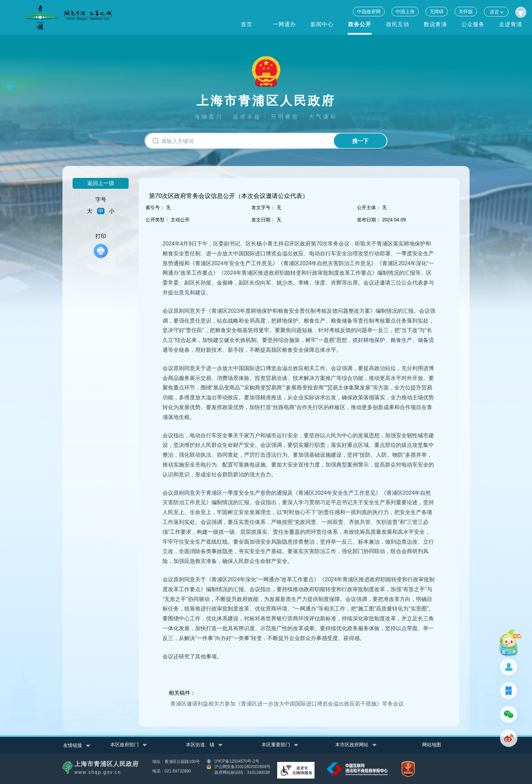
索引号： (155, 207)
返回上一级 (101, 183)
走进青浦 (511, 24)
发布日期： (369, 220)
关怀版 (466, 12)
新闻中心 (322, 24)
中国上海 (405, 12)
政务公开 (360, 24)
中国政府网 (369, 12)
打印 (101, 246)
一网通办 (284, 24)
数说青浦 (435, 24)
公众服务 (473, 24)
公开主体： (369, 207)
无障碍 (437, 12)
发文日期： (263, 220)
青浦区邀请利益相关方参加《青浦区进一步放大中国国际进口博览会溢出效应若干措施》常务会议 (287, 704)
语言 (496, 12)
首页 (247, 24)
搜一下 (360, 141)
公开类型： (157, 220)
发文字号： (263, 207)
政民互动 (398, 24)
